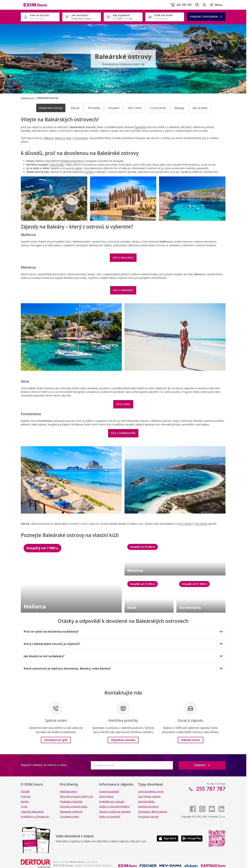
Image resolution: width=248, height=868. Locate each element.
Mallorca (49, 138)
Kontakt (25, 791)
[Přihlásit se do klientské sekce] (202, 5)
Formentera (81, 138)
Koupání (114, 108)
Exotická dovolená (148, 806)
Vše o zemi (135, 108)
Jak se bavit (200, 108)
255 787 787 (210, 789)
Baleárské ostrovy (51, 108)
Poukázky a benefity (71, 801)
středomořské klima (72, 161)
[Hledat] (192, 5)
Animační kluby (146, 801)
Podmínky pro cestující (112, 801)
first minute (186, 524)
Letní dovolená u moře (151, 791)
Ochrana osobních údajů (74, 806)
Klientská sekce (68, 791)
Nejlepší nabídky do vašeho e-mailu (44, 765)
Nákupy (179, 108)
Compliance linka (69, 817)
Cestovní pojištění (109, 791)
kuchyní (89, 172)
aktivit (79, 168)
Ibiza (69, 138)
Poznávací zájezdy (148, 817)
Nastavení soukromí (71, 812)
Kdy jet (75, 108)
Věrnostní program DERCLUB (76, 796)
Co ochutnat (158, 108)
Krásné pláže (57, 165)
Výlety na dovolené (110, 817)
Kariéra (25, 801)
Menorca (60, 138)
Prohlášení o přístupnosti (35, 817)
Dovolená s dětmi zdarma (153, 812)
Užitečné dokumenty (32, 812)
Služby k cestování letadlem (114, 806)
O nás (24, 806)
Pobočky (26, 796)
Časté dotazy (106, 796)
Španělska (141, 127)
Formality (94, 108)
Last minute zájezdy (149, 796)
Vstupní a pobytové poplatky (115, 812)
